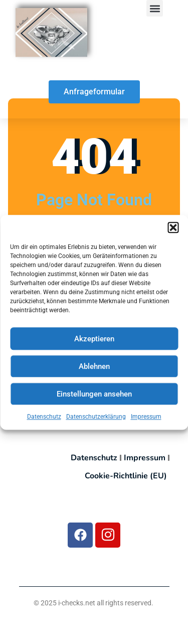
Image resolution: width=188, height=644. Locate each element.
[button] (173, 233)
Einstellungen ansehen (94, 399)
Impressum (146, 422)
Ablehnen (94, 371)
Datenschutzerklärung (96, 422)
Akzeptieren (94, 344)
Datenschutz (44, 422)
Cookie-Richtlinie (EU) (126, 476)
